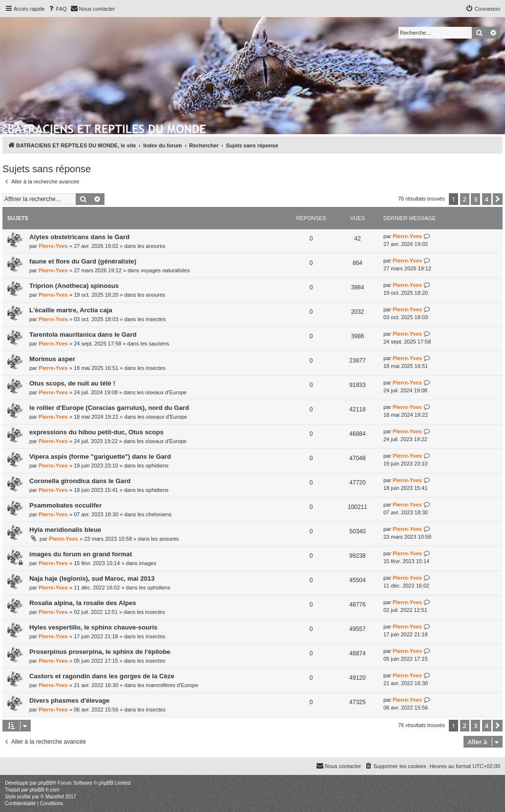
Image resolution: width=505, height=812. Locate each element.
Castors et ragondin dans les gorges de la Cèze (102, 676)
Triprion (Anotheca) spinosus (74, 286)
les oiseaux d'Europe (162, 392)
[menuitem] (57, 9)
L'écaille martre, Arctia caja (71, 310)
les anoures (151, 246)
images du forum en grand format (81, 554)
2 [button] (465, 199)
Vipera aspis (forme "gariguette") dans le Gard (100, 457)
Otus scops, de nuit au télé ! (72, 383)
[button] (498, 199)
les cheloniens (154, 514)
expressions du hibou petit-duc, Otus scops (96, 432)
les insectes (151, 319)
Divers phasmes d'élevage (69, 700)
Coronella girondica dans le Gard (80, 481)
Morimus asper (52, 359)
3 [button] (475, 199)
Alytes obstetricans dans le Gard (79, 237)
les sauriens (155, 344)
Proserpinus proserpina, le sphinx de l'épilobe (100, 652)
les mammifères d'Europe (168, 685)
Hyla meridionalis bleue (65, 530)
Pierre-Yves (53, 246)
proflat (24, 797)
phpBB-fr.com (45, 790)
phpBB (45, 783)
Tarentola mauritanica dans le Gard (83, 335)
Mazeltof (55, 797)
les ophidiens (153, 466)
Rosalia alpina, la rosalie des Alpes (83, 603)
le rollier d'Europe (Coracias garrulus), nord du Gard (109, 408)
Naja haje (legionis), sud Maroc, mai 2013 (92, 579)
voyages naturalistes (165, 270)
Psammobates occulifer (65, 505)
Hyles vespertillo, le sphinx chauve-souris (93, 627)
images (147, 563)
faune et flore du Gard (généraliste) (83, 261)
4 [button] (487, 199)
